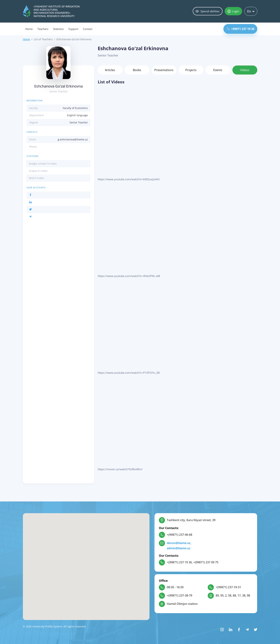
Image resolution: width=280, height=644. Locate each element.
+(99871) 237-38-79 (179, 595)
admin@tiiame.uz (179, 548)
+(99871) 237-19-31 (228, 587)
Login (233, 11)
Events (218, 70)
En (251, 11)
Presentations (164, 70)
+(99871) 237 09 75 (206, 562)
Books (137, 70)
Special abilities (207, 11)
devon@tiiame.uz (179, 543)
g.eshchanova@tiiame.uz (73, 139)
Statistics (58, 29)
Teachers (43, 29)
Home (29, 29)
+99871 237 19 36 (241, 29)
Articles (110, 70)
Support (73, 29)
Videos (245, 70)
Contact (88, 29)
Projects (191, 70)
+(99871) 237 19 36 (179, 562)
